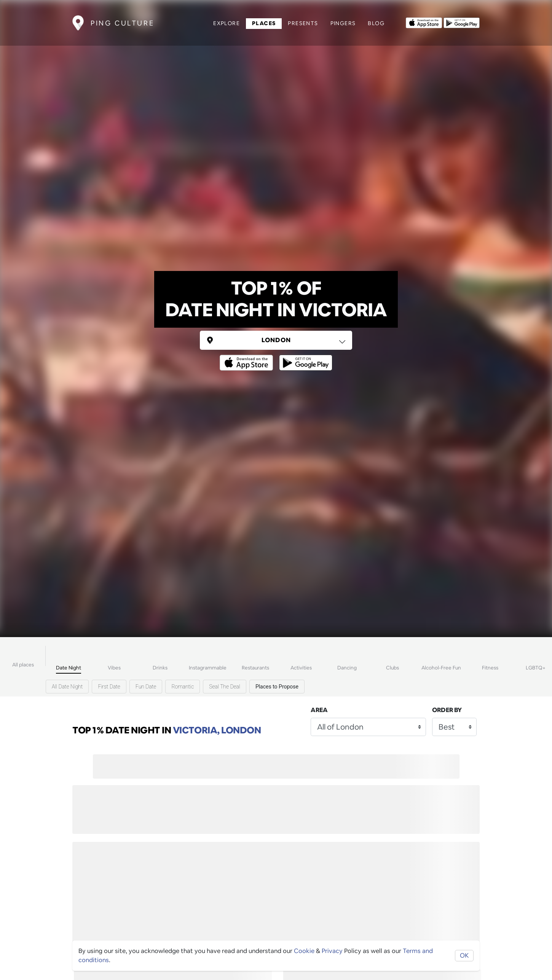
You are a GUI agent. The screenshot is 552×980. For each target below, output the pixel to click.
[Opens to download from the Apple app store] (424, 22)
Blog (376, 23)
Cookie (304, 951)
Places (264, 23)
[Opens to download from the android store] (462, 22)
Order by (447, 710)
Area (319, 710)
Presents (303, 23)
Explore (227, 23)
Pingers (343, 23)
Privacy (332, 951)
